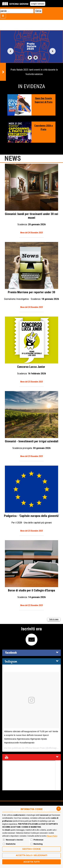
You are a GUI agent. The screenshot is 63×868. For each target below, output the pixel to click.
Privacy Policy (52, 836)
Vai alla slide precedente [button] (10, 51)
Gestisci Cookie (31, 849)
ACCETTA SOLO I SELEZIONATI (31, 855)
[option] (31, 56)
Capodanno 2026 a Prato (43, 127)
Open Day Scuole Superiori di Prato (44, 100)
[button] (30, 58)
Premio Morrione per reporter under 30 (31, 276)
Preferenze (38, 840)
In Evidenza (31, 86)
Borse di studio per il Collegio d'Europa (31, 574)
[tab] (31, 653)
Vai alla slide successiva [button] (52, 51)
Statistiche (11, 844)
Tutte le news (54, 619)
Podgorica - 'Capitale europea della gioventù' (31, 499)
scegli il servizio (38, 4)
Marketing (38, 844)
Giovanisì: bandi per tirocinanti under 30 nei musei (31, 199)
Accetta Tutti (32, 862)
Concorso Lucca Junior (31, 350)
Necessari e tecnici (14, 840)
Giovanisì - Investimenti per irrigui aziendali (31, 425)
